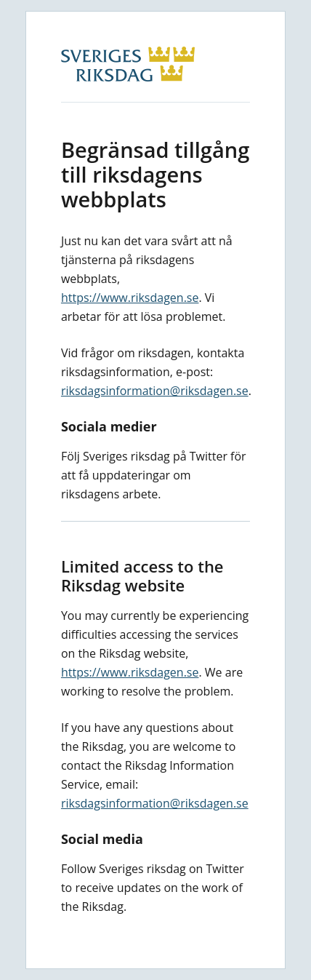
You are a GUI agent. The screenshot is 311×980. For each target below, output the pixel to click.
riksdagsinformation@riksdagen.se (155, 391)
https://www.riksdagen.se (130, 298)
